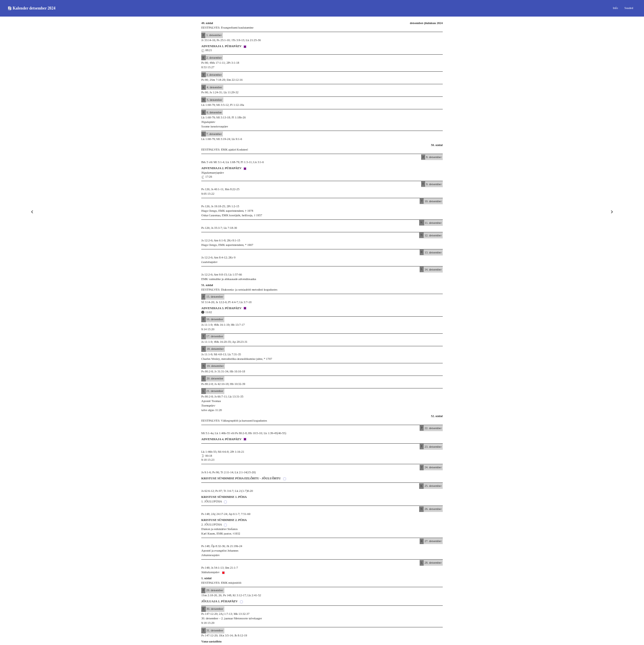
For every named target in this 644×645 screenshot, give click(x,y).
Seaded (629, 8)
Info (615, 8)
